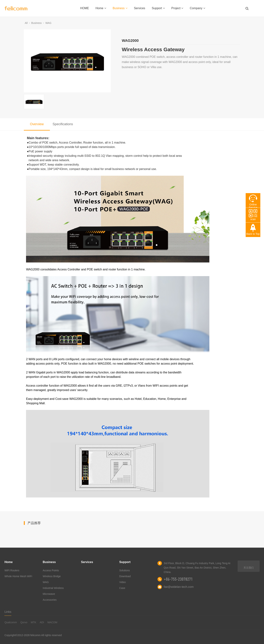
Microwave (49, 594)
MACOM (52, 622)
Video (122, 582)
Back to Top (253, 234)
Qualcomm (11, 622)
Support (158, 8)
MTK (34, 622)
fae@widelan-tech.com (179, 587)
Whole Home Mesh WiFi (18, 576)
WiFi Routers (12, 570)
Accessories (50, 600)
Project (177, 8)
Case (122, 588)
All (26, 23)
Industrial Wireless (53, 588)
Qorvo (24, 622)
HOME (85, 8)
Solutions (124, 570)
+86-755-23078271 (178, 579)
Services (139, 8)
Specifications (63, 124)
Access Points (51, 570)
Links (8, 612)
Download (125, 576)
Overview (37, 124)
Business (120, 8)
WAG (48, 23)
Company (197, 8)
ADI (42, 622)
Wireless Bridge (52, 576)
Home (101, 8)
